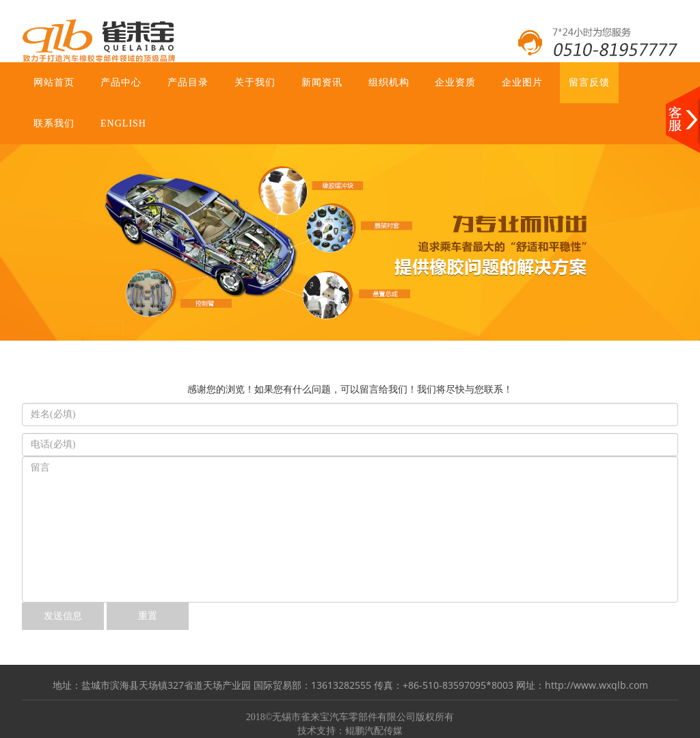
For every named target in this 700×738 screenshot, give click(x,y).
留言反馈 (589, 82)
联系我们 (54, 123)
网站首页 (54, 82)
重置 (148, 616)
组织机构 (389, 82)
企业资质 (455, 82)
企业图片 (522, 82)
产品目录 (188, 82)
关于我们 (255, 82)
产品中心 (121, 82)
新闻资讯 (322, 82)
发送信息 (63, 616)
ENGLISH (123, 123)
